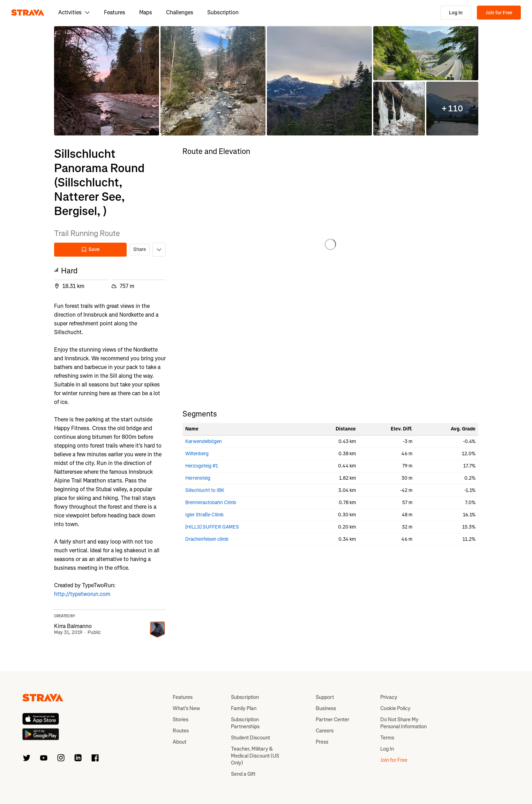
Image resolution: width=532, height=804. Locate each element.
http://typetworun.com (82, 594)
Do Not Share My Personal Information (403, 723)
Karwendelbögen (204, 441)
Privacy (389, 697)
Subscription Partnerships (245, 723)
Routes (181, 731)
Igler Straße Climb (204, 515)
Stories (181, 720)
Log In (456, 13)
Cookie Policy (395, 708)
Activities (74, 12)
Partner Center (332, 720)
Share (140, 249)
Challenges (180, 12)
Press (322, 742)
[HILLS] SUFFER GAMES (212, 527)
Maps (146, 12)
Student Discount (250, 738)
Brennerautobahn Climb (211, 503)
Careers (325, 731)
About (179, 742)
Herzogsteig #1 (202, 466)
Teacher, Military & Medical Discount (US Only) (255, 756)
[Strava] (28, 13)
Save (90, 249)
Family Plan (244, 708)
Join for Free (499, 13)
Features (115, 12)
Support (325, 697)
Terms (387, 738)
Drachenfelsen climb (207, 539)
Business (326, 708)
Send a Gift (243, 774)
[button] (107, 81)
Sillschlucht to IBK (205, 490)
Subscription (223, 12)
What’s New (186, 708)
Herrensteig (198, 478)
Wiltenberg (197, 454)
